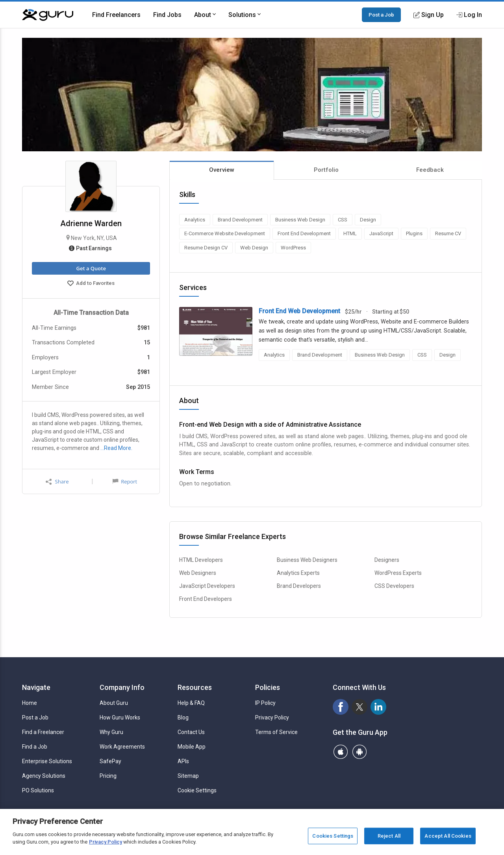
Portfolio (326, 170)
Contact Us (191, 732)
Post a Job (381, 15)
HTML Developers (201, 560)
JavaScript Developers (207, 586)
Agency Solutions (44, 776)
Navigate (36, 687)
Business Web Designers (307, 560)
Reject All (389, 836)
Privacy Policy (272, 717)
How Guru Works (120, 717)
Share (57, 482)
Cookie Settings (197, 790)
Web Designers (198, 573)
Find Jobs (167, 15)
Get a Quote (91, 268)
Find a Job (35, 747)
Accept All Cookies (448, 836)
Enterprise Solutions (47, 761)
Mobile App (192, 747)
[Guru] (48, 15)
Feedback (430, 170)
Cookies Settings (333, 836)
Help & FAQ (191, 703)
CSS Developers (394, 586)
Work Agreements (122, 747)
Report (125, 481)
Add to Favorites (91, 284)
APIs (183, 761)
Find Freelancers (116, 15)
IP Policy (265, 703)
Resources (195, 687)
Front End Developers (206, 599)
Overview (222, 170)
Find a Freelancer (43, 732)
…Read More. (116, 448)
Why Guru (111, 732)
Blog (183, 717)
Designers (387, 560)
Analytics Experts (298, 573)
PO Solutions (38, 790)
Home (30, 703)
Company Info (122, 687)
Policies (268, 687)
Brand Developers (299, 586)
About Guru (114, 703)
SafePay (110, 761)
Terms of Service (276, 732)
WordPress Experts (398, 573)
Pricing (108, 776)
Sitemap (188, 776)
